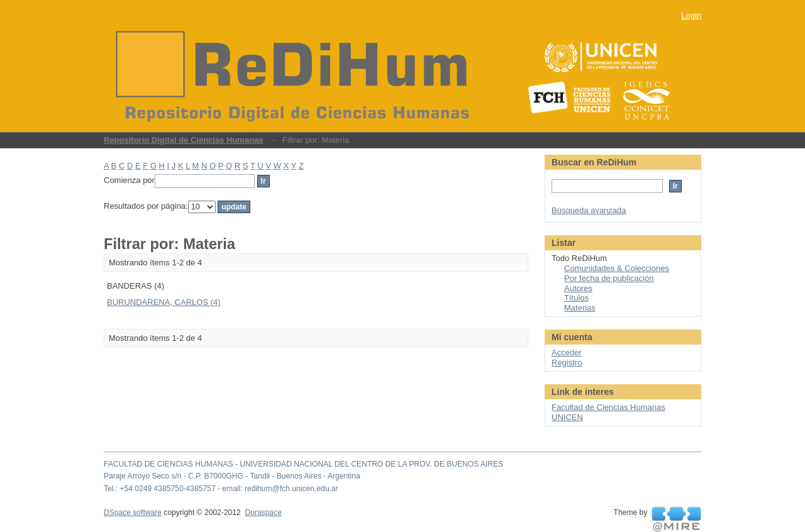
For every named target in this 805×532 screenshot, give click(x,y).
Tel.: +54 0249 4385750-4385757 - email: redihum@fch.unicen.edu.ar (221, 489)
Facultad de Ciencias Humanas (608, 407)
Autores (578, 288)
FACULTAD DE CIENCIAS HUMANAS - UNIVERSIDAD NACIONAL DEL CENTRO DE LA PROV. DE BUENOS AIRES (303, 464)
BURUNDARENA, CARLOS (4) (164, 302)
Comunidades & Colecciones (617, 268)
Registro (567, 363)
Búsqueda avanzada (589, 210)
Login (691, 15)
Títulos (576, 298)
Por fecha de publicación (609, 278)
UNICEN (567, 417)
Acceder (567, 352)
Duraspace (263, 513)
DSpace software (133, 513)
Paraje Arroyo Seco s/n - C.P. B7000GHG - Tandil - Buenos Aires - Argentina (232, 476)
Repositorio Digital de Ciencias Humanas (184, 140)
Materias (580, 308)
